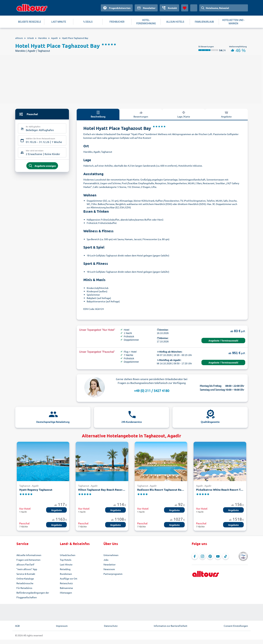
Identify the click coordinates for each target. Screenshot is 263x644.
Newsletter (110, 564)
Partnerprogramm (113, 574)
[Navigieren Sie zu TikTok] (226, 556)
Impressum (62, 626)
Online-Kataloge (25, 578)
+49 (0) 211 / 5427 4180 (152, 391)
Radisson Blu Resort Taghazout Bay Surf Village (161, 490)
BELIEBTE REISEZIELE (30, 22)
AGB (17, 626)
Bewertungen (141, 114)
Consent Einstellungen (236, 626)
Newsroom (109, 569)
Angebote (226, 114)
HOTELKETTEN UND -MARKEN (233, 22)
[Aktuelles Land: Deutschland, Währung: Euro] (194, 8)
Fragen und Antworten (28, 560)
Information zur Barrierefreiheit (171, 626)
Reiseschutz (66, 583)
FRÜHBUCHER (117, 22)
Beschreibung (98, 114)
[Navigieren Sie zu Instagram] (202, 556)
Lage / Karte (184, 114)
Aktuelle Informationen (29, 555)
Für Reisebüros (24, 588)
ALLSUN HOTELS (175, 22)
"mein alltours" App (27, 569)
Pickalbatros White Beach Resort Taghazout (220, 490)
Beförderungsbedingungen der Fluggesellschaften (33, 595)
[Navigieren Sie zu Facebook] (195, 556)
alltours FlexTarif (25, 564)
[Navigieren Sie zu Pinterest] (210, 556)
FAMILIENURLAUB (204, 22)
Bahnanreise (66, 588)
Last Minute (66, 564)
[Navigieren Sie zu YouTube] (218, 556)
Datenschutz (111, 626)
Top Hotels (66, 560)
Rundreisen (66, 574)
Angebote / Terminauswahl (223, 341)
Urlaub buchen (68, 555)
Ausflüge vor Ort (69, 578)
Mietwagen (66, 593)
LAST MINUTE (59, 22)
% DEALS (88, 22)
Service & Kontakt (26, 574)
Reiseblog (65, 569)
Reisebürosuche (25, 583)
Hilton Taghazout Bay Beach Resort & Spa (102, 490)
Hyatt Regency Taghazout (36, 490)
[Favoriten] (185, 8)
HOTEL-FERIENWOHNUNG (146, 22)
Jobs (106, 560)
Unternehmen (111, 555)
